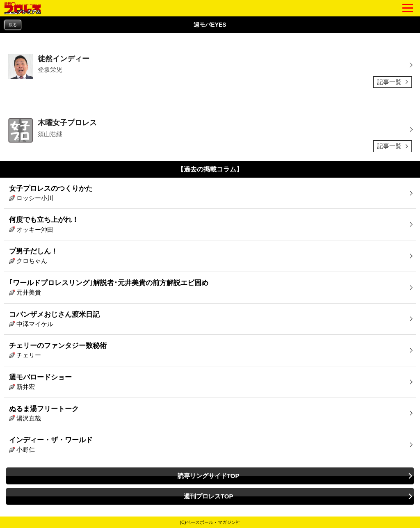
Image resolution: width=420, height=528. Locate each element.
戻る (13, 25)
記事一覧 (389, 82)
